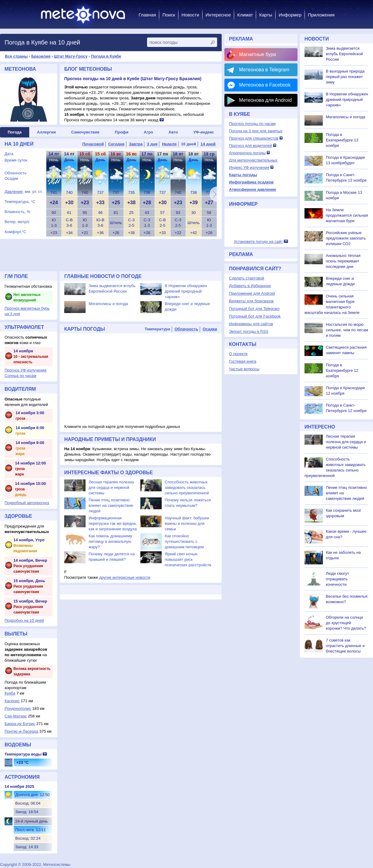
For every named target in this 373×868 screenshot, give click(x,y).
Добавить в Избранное (250, 286)
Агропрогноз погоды (247, 153)
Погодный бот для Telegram (254, 309)
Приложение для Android (252, 293)
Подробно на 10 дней (24, 620)
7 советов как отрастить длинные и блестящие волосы (345, 646)
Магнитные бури (258, 54)
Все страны (16, 56)
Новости (190, 15)
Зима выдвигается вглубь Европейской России (344, 54)
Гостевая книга (243, 361)
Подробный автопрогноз (27, 503)
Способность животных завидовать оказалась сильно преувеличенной (187, 487)
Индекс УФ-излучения (249, 167)
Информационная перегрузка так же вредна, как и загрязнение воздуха (113, 523)
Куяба (10, 693)
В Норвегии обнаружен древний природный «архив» (186, 291)
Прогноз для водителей (250, 146)
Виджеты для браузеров (251, 301)
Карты (266, 15)
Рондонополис (18, 708)
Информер (290, 15)
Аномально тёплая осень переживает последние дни (343, 261)
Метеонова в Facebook (265, 85)
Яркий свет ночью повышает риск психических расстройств (188, 559)
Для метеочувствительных (253, 160)
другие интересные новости (125, 577)
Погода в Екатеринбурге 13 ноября (342, 140)
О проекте (238, 354)
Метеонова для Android (265, 100)
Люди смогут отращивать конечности (337, 579)
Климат (245, 15)
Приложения (321, 15)
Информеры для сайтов (251, 324)
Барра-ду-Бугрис (20, 724)
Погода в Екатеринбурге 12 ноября (342, 370)
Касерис (12, 701)
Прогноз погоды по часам (252, 124)
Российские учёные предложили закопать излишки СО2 (346, 238)
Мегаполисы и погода (108, 304)
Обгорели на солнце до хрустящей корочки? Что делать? (346, 623)
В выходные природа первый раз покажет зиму (345, 77)
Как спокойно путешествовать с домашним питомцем (184, 541)
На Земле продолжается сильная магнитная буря (347, 215)
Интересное (218, 15)
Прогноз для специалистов (254, 138)
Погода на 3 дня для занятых (256, 131)
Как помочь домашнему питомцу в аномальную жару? (110, 541)
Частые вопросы (244, 369)
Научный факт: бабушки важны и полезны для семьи (187, 523)
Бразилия (41, 56)
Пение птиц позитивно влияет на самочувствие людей (111, 505)
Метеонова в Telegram (264, 70)
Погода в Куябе (106, 56)
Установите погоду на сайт (258, 242)
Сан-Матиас (16, 716)
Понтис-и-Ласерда (21, 731)
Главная (147, 15)
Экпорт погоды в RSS (249, 331)
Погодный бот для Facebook (255, 316)
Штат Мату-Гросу (71, 56)
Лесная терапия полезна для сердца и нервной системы (111, 487)
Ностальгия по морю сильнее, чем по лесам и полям (347, 330)
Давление (14, 192)
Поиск (169, 15)
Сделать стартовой (246, 278)
